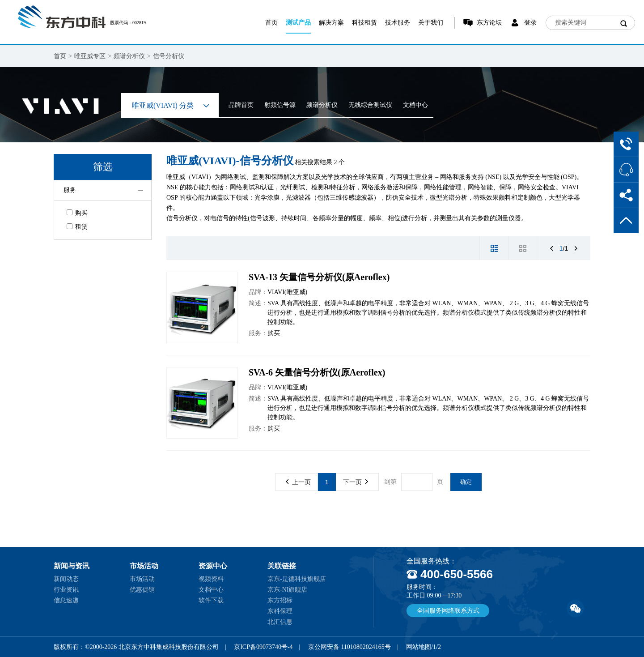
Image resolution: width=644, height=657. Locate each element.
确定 (466, 482)
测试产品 (298, 23)
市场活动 (142, 579)
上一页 (298, 482)
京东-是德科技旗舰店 (297, 579)
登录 (530, 23)
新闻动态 (66, 579)
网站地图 (419, 647)
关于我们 (431, 23)
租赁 (77, 227)
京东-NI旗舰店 (287, 590)
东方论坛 (489, 23)
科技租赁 (364, 23)
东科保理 (280, 611)
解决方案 (331, 23)
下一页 (356, 482)
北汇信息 (280, 622)
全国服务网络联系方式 (448, 611)
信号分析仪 (169, 56)
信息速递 (66, 600)
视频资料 (211, 579)
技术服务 (398, 23)
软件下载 (211, 600)
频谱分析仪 (129, 56)
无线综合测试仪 (370, 105)
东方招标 (280, 600)
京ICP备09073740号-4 (263, 647)
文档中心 (415, 105)
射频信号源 (280, 105)
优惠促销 (142, 590)
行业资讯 (66, 590)
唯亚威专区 (90, 56)
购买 (77, 213)
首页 (271, 23)
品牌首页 (241, 105)
